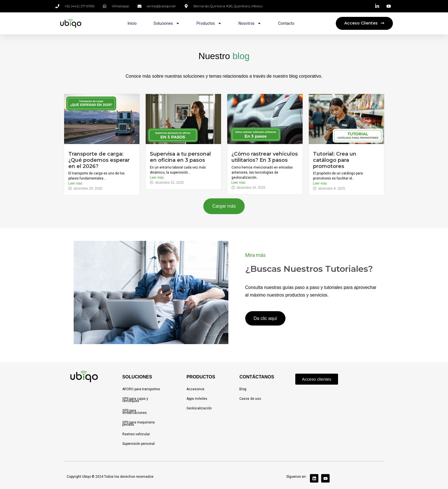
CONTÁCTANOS (257, 377)
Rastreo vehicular (136, 434)
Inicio (132, 23)
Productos (209, 23)
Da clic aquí (265, 318)
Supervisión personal (139, 444)
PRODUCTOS (201, 377)
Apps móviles (197, 399)
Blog (243, 389)
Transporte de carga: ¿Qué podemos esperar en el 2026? (99, 160)
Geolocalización (199, 408)
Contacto (286, 23)
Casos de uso (250, 399)
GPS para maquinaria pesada (139, 423)
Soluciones (167, 23)
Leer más (75, 183)
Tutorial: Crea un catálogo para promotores (335, 160)
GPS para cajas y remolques (135, 400)
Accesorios (195, 389)
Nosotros (250, 23)
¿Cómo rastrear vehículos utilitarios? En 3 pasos (265, 157)
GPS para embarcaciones (135, 412)
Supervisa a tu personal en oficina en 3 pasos (180, 157)
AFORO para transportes (141, 389)
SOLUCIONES (137, 377)
